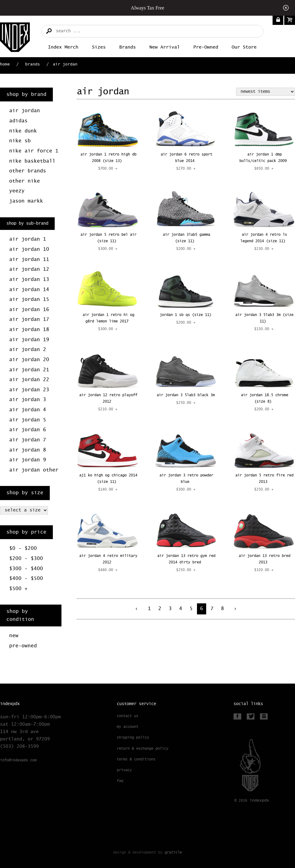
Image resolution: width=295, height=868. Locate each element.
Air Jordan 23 (29, 390)
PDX (259, 801)
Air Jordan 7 (28, 440)
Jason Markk (26, 201)
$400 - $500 (26, 579)
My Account (128, 727)
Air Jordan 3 (28, 400)
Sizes (99, 47)
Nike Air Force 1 (34, 151)
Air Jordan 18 (29, 330)
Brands (128, 47)
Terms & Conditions (136, 759)
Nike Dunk (23, 131)
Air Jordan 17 (29, 320)
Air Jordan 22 (29, 380)
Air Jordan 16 (29, 310)
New (14, 636)
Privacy (124, 770)
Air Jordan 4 (28, 410)
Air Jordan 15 (29, 300)
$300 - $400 (26, 569)
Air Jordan (25, 111)
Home (5, 64)
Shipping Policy (133, 738)
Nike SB (20, 141)
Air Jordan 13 (29, 280)
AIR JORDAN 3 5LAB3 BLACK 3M (186, 395)
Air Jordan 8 (28, 450)
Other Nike (25, 181)
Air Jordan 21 (29, 370)
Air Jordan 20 (29, 360)
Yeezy (17, 191)
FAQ (120, 781)
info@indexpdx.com (18, 760)
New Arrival (165, 47)
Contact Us (128, 716)
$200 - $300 (26, 559)
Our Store (244, 47)
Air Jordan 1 (28, 239)
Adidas (18, 121)
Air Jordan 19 (29, 340)
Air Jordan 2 (28, 350)
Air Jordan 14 (29, 290)
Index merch (63, 47)
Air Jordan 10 (29, 249)
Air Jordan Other (34, 470)
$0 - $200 (23, 548)
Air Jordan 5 (28, 420)
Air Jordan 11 (29, 260)
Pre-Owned (206, 47)
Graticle (173, 852)
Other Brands (28, 171)
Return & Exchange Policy (143, 749)
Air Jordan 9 (28, 460)
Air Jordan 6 (28, 430)
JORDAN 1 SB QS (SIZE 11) (186, 315)
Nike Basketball (32, 161)
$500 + (18, 589)
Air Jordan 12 (29, 269)
